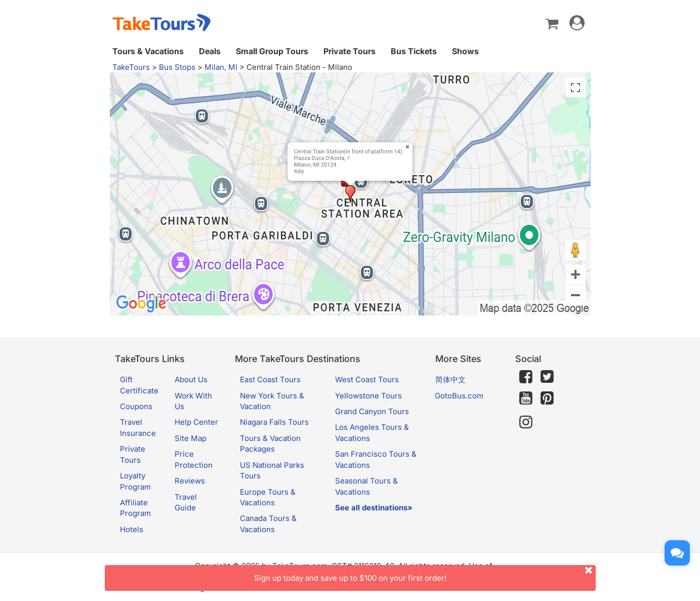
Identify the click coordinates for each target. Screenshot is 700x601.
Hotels (132, 529)
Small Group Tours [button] (272, 51)
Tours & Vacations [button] (148, 51)
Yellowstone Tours (368, 396)
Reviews (190, 481)
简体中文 (450, 379)
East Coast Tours (270, 379)
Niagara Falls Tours (274, 422)
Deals (210, 51)
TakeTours (131, 67)
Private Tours (349, 51)
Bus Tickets (414, 51)
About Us (191, 379)
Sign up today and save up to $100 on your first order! (425, 574)
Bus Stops (177, 67)
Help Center (196, 422)
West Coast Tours (367, 379)
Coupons (136, 406)
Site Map (191, 438)
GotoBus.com (459, 396)
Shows (465, 51)
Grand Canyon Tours (372, 411)
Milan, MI (221, 67)
